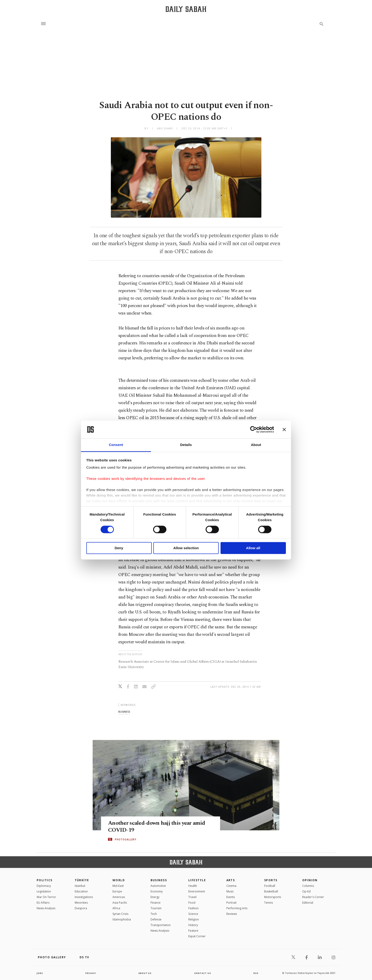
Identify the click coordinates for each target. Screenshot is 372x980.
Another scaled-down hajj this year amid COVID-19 (159, 827)
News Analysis (46, 908)
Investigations (84, 897)
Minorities (81, 903)
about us (145, 973)
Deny (119, 548)
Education (81, 891)
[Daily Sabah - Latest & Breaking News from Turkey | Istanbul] (186, 9)
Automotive (158, 886)
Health (193, 886)
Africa (116, 908)
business (124, 712)
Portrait (231, 903)
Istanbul (80, 886)
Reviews (232, 914)
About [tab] (256, 445)
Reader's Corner (313, 897)
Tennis (268, 903)
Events (231, 897)
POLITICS (45, 880)
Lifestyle (197, 880)
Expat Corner (197, 936)
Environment (197, 891)
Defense (156, 919)
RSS (256, 973)
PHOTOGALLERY (126, 839)
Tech (154, 914)
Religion (194, 919)
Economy (157, 891)
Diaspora (81, 908)
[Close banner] (284, 429)
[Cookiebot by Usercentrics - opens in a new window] (254, 429)
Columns (308, 886)
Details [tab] (186, 445)
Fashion (193, 908)
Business (159, 880)
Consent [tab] (116, 445)
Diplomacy (44, 886)
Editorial (308, 903)
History (193, 925)
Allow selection (186, 548)
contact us (203, 973)
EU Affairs (43, 903)
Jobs (40, 973)
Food (192, 903)
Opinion (310, 880)
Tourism (156, 908)
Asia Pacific (120, 903)
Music (230, 891)
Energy (155, 897)
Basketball (271, 891)
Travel (192, 897)
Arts (231, 880)
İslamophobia (122, 919)
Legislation (44, 891)
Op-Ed (306, 891)
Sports (271, 880)
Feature (193, 931)
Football (270, 886)
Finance (156, 903)
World (119, 880)
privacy (91, 973)
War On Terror (46, 897)
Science (193, 914)
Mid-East (118, 886)
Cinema (231, 886)
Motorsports (273, 897)
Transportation (161, 925)
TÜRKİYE (82, 880)
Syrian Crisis (120, 914)
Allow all (253, 548)
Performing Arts (237, 908)
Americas (119, 897)
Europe (117, 891)
